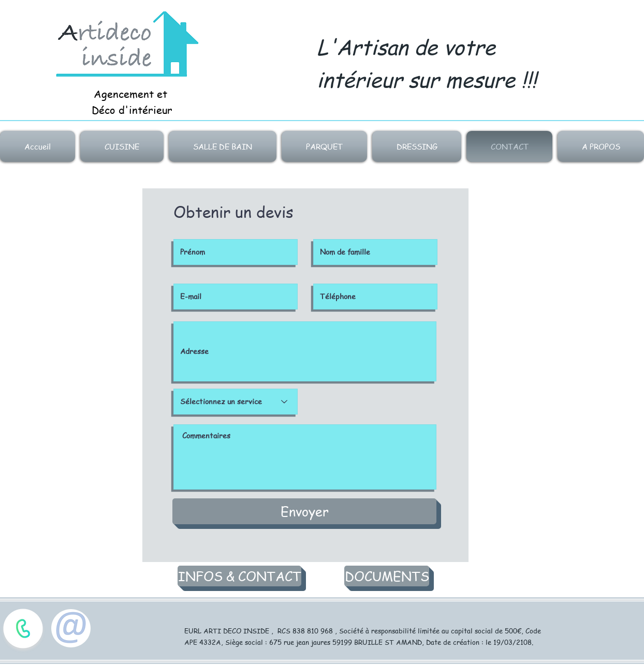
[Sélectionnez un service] (236, 402)
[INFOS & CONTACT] (239, 576)
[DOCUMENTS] (387, 576)
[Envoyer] (304, 511)
